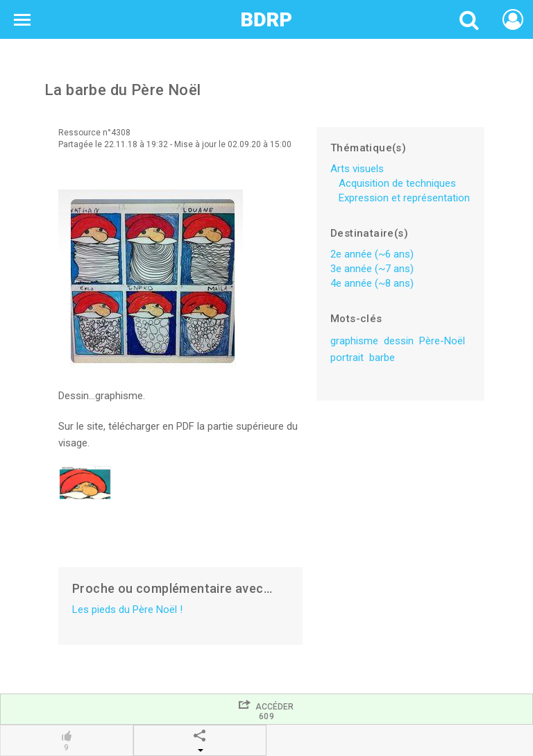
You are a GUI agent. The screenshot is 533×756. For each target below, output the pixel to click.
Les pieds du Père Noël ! (127, 610)
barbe (382, 358)
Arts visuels (357, 169)
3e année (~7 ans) (372, 269)
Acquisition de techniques (397, 183)
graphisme (354, 341)
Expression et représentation (404, 198)
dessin (399, 341)
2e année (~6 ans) (372, 254)
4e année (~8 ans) (372, 283)
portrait (347, 358)
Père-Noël (442, 341)
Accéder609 (266, 710)
